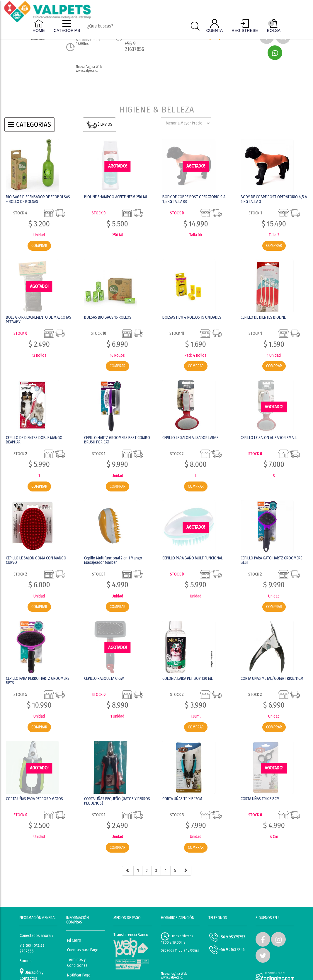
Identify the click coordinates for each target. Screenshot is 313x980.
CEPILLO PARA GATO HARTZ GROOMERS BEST (272, 560)
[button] (275, 53)
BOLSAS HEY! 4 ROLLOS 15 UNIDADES (192, 317)
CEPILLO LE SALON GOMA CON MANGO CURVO (36, 560)
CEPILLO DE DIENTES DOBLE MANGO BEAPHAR (34, 440)
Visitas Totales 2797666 (32, 948)
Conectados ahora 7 (37, 936)
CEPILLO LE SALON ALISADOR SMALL (269, 438)
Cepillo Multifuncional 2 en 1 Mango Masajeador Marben (113, 560)
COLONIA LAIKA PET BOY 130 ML (188, 678)
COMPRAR (39, 246)
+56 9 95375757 (227, 937)
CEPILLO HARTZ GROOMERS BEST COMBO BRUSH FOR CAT (117, 440)
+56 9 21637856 (227, 950)
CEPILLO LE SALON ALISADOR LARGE (190, 438)
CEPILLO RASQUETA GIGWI (104, 678)
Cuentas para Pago (83, 950)
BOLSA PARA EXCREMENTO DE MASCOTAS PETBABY (39, 320)
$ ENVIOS (99, 125)
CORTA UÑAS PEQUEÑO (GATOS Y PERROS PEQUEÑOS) (117, 801)
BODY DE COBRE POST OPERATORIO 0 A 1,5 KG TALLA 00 (194, 199)
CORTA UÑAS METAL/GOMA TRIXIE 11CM (272, 678)
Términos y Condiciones (77, 963)
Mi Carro (74, 940)
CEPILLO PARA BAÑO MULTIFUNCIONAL (193, 558)
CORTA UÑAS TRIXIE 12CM (182, 799)
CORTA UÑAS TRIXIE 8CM (260, 799)
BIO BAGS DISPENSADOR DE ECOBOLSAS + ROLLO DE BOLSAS (38, 199)
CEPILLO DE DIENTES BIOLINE (263, 317)
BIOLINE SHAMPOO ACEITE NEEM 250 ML (116, 197)
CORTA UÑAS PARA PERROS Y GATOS (34, 799)
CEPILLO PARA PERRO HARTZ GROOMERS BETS (38, 681)
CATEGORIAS (30, 124)
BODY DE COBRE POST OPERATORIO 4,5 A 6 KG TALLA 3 (274, 199)
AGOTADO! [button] (117, 166)
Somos (26, 961)
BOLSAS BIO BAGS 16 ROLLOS (108, 317)
